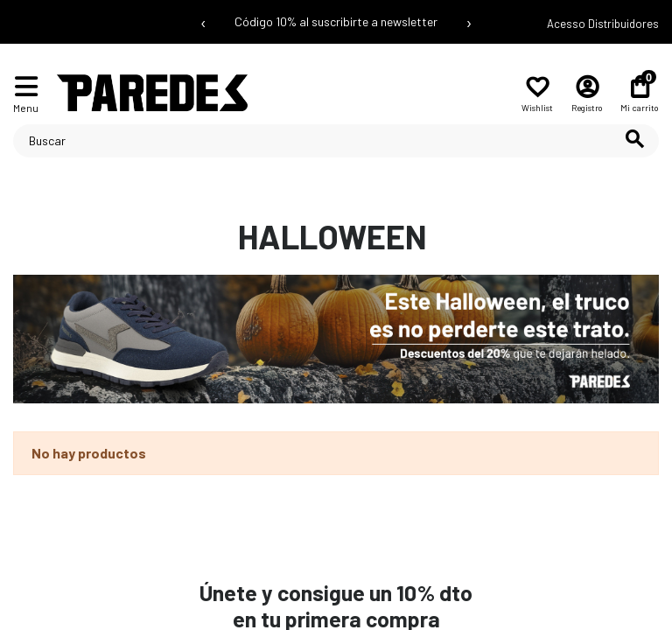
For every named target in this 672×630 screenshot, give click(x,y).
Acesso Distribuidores (603, 24)
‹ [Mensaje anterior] (203, 22)
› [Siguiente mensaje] (469, 22)
